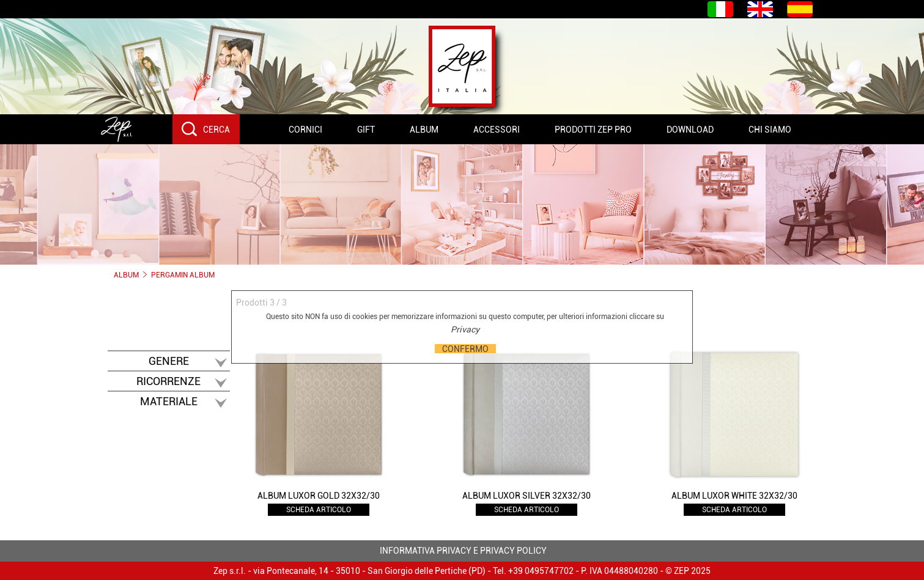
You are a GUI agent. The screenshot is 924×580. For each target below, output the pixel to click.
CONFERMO (465, 349)
